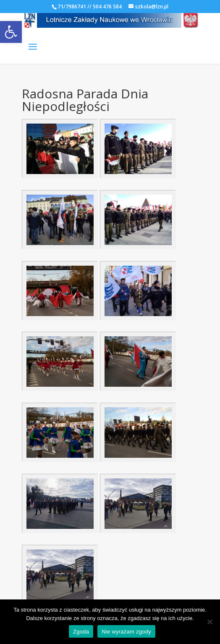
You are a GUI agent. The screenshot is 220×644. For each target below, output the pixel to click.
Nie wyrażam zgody (126, 632)
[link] (11, 32)
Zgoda (81, 632)
